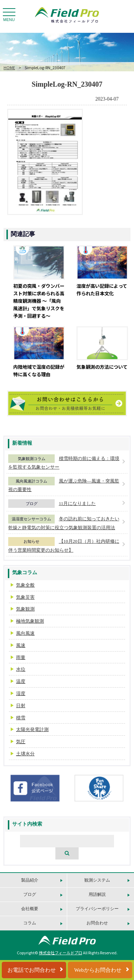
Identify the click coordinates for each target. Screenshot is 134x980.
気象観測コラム (32, 459)
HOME (9, 67)
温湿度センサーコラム (31, 519)
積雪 (21, 718)
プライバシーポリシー (97, 909)
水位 (21, 669)
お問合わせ (97, 923)
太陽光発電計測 (32, 729)
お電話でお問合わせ (32, 970)
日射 (21, 706)
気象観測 (25, 609)
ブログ (32, 504)
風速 (21, 645)
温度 (21, 681)
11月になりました (78, 503)
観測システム (97, 880)
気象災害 (25, 597)
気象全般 (25, 585)
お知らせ (31, 541)
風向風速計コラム (31, 481)
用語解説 (97, 894)
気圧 (21, 742)
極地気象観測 (30, 621)
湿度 (21, 693)
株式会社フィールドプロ (61, 953)
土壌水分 (25, 754)
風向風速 (25, 633)
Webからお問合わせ (98, 970)
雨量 (21, 657)
